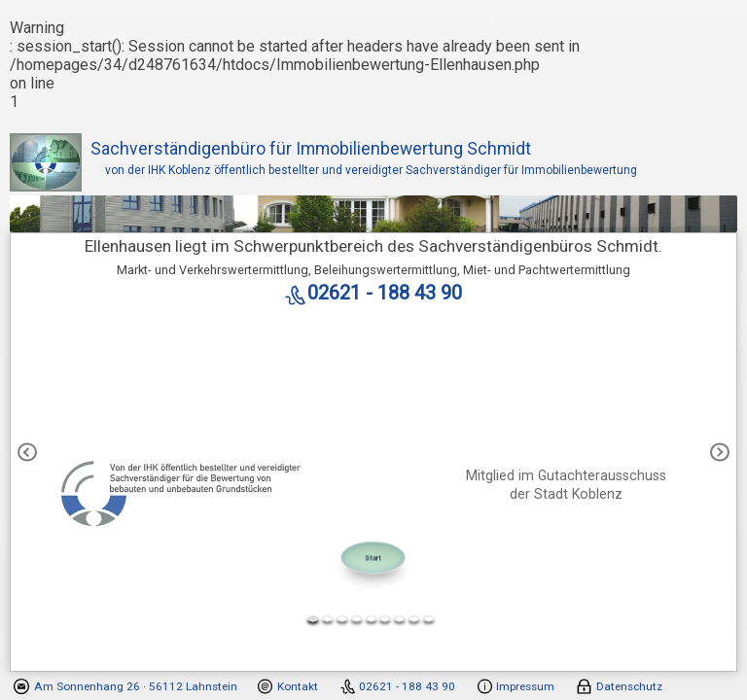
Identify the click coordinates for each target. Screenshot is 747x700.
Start (373, 558)
